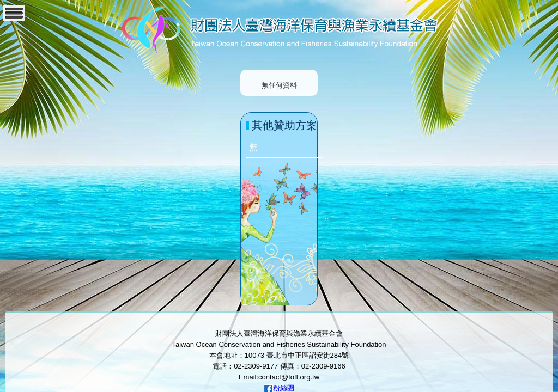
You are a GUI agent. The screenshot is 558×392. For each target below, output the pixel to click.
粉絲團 (284, 388)
